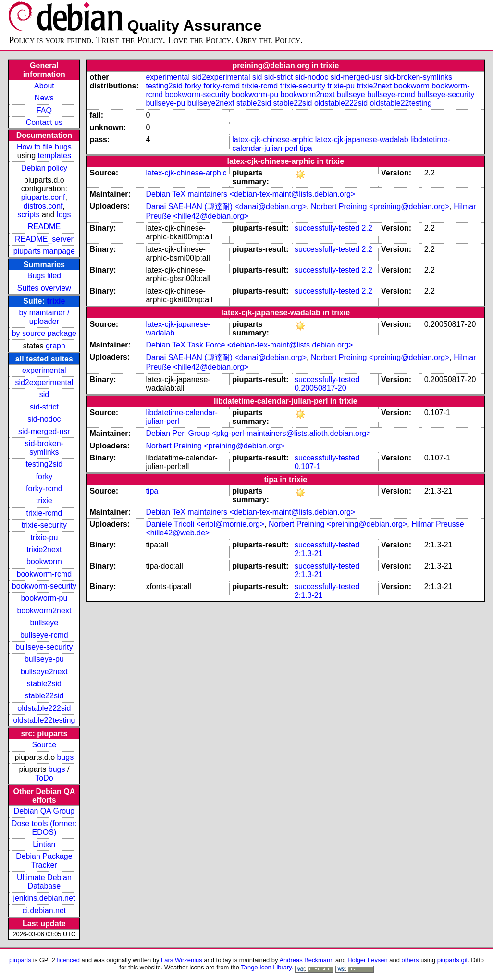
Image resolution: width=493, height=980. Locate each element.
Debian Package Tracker (44, 861)
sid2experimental (44, 382)
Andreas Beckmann (306, 960)
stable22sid (44, 696)
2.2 (367, 228)
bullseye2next (44, 672)
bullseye (44, 623)
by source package (44, 333)
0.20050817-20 (320, 388)
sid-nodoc (44, 419)
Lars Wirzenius (182, 960)
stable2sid (44, 684)
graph (55, 346)
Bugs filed (44, 276)
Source (44, 745)
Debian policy (44, 168)
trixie (56, 301)
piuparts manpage (44, 251)
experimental (44, 370)
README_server (44, 239)
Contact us (44, 122)
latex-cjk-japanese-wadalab (362, 140)
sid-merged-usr (44, 431)
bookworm (44, 562)
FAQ (44, 110)
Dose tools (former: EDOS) (44, 828)
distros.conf (43, 206)
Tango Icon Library (266, 967)
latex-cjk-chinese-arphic (272, 140)
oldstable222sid (44, 708)
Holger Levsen (368, 960)
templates (55, 155)
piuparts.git (452, 960)
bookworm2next (44, 611)
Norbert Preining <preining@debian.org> (380, 206)
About (44, 86)
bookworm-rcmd (44, 574)
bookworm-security (44, 586)
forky (44, 477)
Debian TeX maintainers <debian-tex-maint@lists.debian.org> (250, 194)
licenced (68, 960)
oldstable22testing (44, 720)
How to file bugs (44, 147)
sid (44, 394)
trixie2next (44, 550)
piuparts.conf (43, 197)
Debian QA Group (44, 811)
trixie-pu (44, 538)
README (44, 227)
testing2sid (44, 464)
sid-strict (44, 407)
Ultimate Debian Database (44, 882)
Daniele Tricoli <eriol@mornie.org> (205, 524)
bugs (66, 757)
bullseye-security (44, 647)
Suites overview (44, 288)
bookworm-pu (44, 598)
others (410, 960)
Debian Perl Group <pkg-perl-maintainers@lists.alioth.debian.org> (258, 433)
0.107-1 (308, 466)
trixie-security (44, 525)
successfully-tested (327, 228)
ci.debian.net (44, 911)
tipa (306, 148)
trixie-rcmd (44, 513)
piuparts (20, 960)
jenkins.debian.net (44, 898)
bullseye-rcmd (44, 635)
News (44, 98)
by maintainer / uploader (44, 317)
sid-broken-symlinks (44, 448)
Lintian (44, 844)
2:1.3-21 (309, 553)
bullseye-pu (44, 659)
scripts (28, 215)
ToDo (44, 778)
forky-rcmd (44, 489)
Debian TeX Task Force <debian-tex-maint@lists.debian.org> (249, 345)
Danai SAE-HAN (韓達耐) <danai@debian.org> (226, 206)
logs (64, 215)
